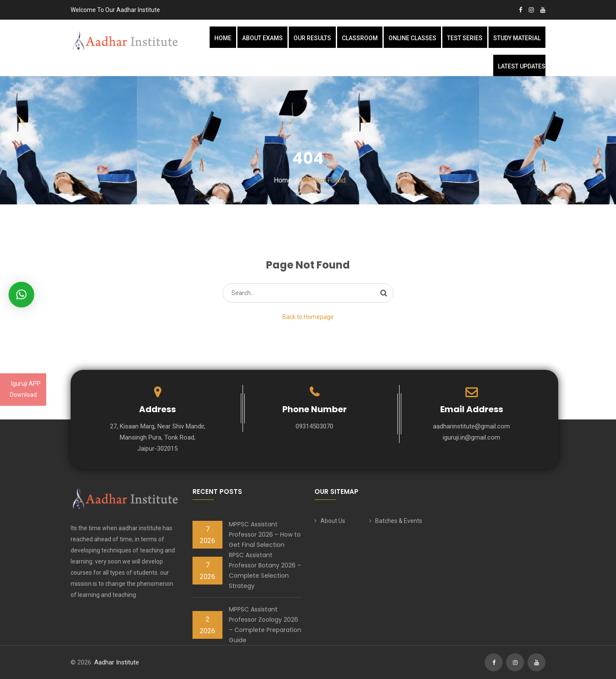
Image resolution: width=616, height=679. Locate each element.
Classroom (360, 38)
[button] (21, 295)
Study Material (517, 38)
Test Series (465, 38)
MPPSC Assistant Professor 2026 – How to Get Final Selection (265, 534)
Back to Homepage (308, 317)
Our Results (312, 38)
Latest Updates (522, 66)
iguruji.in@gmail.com (471, 437)
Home (223, 38)
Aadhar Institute (117, 662)
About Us (333, 521)
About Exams (262, 38)
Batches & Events (399, 521)
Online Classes (412, 38)
